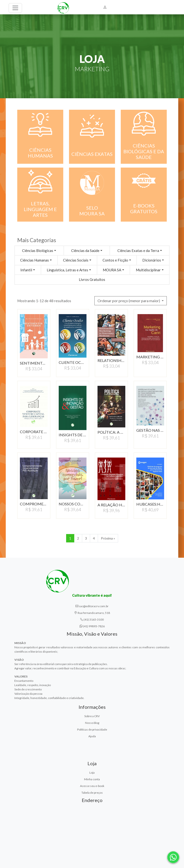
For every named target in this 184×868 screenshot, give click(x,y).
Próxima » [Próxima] (108, 538)
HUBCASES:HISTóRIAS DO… (150, 504)
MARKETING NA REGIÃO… (150, 357)
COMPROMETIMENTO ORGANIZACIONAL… (34, 504)
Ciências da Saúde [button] (85, 251)
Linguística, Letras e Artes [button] (67, 270)
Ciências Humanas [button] (34, 260)
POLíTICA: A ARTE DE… (111, 432)
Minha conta (92, 779)
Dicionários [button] (152, 260)
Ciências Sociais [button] (76, 260)
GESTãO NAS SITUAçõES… (150, 430)
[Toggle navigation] (15, 8)
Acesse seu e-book (92, 786)
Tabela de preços (92, 793)
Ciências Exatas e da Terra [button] (138, 251)
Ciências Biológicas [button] (38, 251)
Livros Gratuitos (92, 279)
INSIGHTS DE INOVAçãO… (73, 435)
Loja (92, 772)
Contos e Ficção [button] (115, 260)
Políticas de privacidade (92, 729)
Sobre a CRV (92, 716)
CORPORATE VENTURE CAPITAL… (34, 432)
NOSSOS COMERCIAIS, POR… (73, 504)
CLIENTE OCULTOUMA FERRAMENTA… (73, 362)
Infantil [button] (26, 270)
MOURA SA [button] (112, 270)
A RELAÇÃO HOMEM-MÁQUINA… (111, 505)
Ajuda (92, 736)
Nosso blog (92, 723)
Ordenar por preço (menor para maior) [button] (129, 301)
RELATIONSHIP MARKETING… (111, 360)
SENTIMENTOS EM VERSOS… (34, 363)
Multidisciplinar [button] (148, 270)
